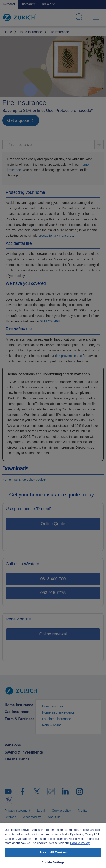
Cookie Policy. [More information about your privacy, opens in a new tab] (80, 843)
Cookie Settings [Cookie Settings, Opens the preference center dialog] (53, 862)
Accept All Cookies (53, 852)
